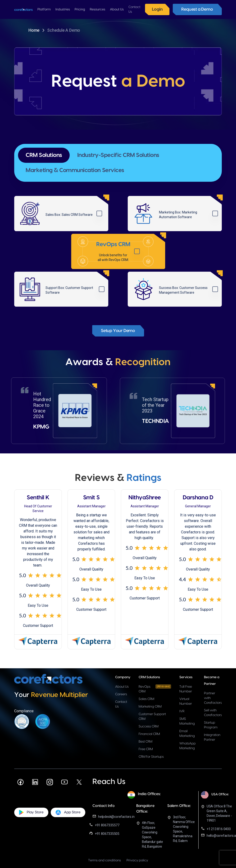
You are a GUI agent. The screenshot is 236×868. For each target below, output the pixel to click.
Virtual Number (186, 701)
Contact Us (121, 704)
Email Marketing (187, 734)
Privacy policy (137, 860)
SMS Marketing (187, 721)
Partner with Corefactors (213, 698)
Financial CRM (149, 734)
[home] (23, 9)
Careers (121, 694)
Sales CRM (146, 699)
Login (157, 9)
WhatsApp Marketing (188, 746)
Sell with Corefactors (213, 713)
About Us (122, 687)
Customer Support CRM (152, 717)
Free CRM (146, 749)
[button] (44, 9)
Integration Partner (212, 737)
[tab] (44, 155)
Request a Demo (197, 9)
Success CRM (149, 726)
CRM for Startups (151, 757)
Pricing (80, 9)
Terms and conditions (104, 860)
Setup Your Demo (118, 331)
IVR (182, 711)
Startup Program (211, 725)
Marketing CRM (150, 707)
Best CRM (145, 742)
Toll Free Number (186, 689)
